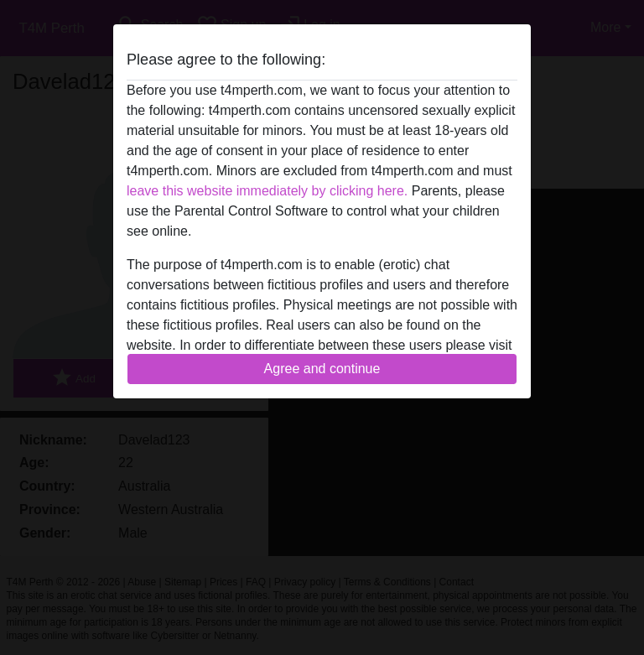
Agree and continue (322, 369)
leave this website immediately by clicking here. (267, 191)
